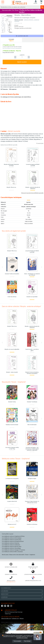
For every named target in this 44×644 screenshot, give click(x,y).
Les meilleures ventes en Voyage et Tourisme (13, 550)
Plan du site (25, 622)
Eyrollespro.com (15, 618)
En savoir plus (40, 143)
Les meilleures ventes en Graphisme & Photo (13, 536)
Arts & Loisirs (5, 555)
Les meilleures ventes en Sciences (11, 543)
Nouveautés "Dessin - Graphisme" (14, 382)
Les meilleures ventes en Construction (12, 540)
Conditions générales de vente (15, 622)
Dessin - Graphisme (30, 555)
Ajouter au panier (22, 62)
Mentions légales (5, 622)
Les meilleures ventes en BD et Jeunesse (12, 552)
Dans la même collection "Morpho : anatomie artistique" (22, 306)
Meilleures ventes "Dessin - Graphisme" (16, 459)
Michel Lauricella (19, 20)
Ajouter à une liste (22, 36)
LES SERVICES (22, 597)
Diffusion (22, 618)
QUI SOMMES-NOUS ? (6, 588)
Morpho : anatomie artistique (29, 207)
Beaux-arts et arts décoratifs (17, 555)
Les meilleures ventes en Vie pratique (11, 548)
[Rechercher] (20, 7)
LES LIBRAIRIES (22, 591)
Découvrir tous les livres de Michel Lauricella (32, 193)
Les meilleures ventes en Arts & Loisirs (12, 547)
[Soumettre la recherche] (42, 7)
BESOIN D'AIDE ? (22, 594)
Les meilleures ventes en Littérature (11, 545)
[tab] (11, 40)
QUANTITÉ (22, 55)
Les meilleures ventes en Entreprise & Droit (13, 541)
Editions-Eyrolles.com (6, 618)
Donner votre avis (19, 27)
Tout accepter (17, 641)
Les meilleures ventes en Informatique (12, 538)
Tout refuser (27, 641)
